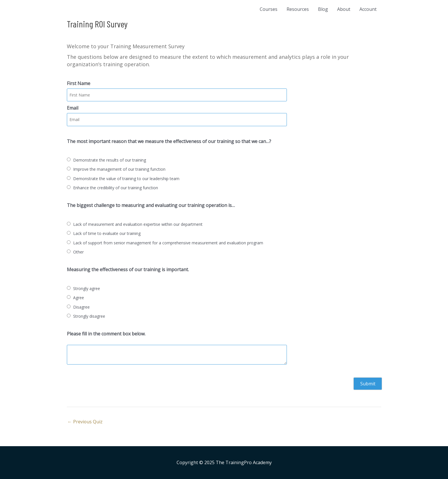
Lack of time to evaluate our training (107, 233)
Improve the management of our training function (119, 169)
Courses (269, 9)
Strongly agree (87, 288)
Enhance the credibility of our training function (116, 188)
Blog (323, 9)
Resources (298, 9)
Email (73, 108)
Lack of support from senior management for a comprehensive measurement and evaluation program (168, 243)
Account (368, 9)
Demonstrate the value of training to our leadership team (126, 179)
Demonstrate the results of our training (110, 160)
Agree (79, 298)
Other (78, 252)
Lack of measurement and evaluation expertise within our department (138, 224)
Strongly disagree (89, 316)
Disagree (81, 307)
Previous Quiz (85, 422)
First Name (79, 83)
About (344, 9)
